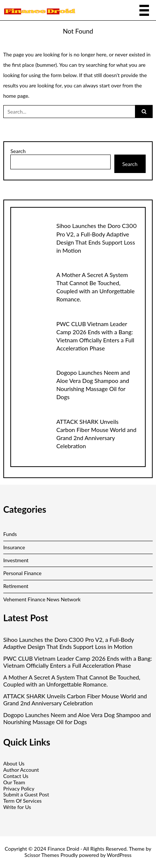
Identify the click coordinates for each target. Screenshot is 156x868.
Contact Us (16, 776)
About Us (14, 763)
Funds (10, 534)
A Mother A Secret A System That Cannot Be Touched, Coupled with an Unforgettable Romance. (72, 681)
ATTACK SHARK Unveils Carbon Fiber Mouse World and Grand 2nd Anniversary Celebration (75, 700)
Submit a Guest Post (26, 794)
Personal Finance (22, 573)
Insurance (14, 547)
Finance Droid (63, 849)
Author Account (21, 770)
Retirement (16, 586)
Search (18, 151)
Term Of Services (22, 801)
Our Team (14, 782)
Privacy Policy (19, 789)
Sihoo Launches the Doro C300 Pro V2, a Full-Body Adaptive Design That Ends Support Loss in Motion (69, 643)
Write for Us (17, 807)
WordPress (119, 855)
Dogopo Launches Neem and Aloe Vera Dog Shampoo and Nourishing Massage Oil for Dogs (77, 718)
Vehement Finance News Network (42, 599)
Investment (16, 560)
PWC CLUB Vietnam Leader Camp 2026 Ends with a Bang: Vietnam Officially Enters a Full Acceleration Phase (78, 662)
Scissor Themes (42, 855)
